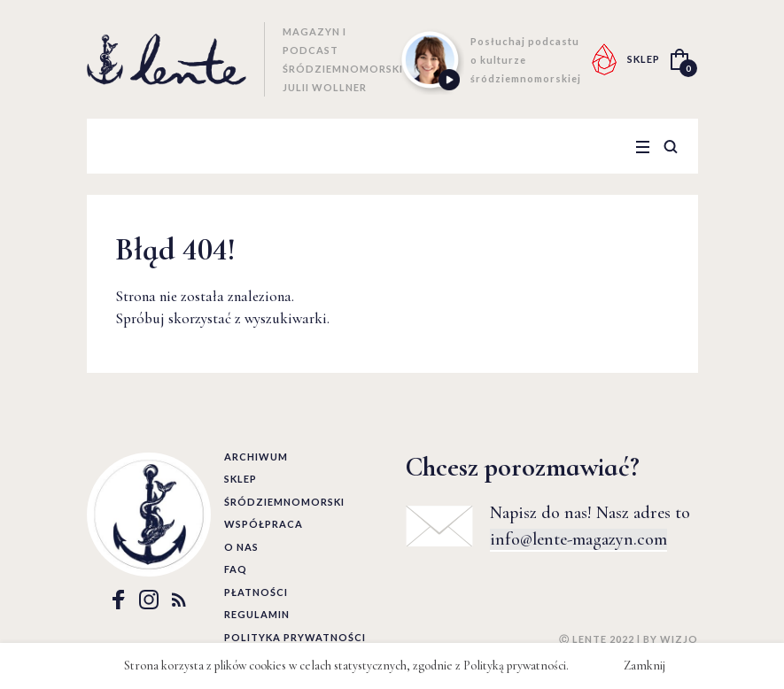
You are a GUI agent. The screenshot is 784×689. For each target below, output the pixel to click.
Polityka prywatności (295, 637)
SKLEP (644, 59)
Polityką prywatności (515, 666)
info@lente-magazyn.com (578, 539)
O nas (241, 547)
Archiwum (256, 457)
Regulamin (257, 614)
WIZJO (679, 639)
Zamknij (644, 666)
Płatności (256, 592)
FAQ (236, 569)
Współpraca (264, 524)
